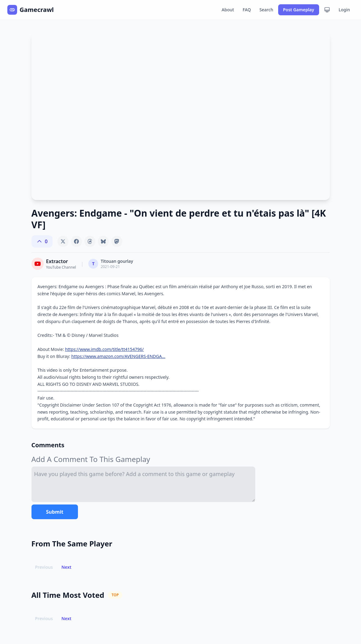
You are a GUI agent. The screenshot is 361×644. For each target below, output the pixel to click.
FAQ (247, 10)
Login (344, 10)
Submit (55, 512)
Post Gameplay (299, 10)
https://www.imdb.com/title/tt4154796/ (104, 349)
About (228, 10)
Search (266, 10)
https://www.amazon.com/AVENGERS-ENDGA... (118, 356)
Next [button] (66, 567)
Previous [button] (44, 567)
